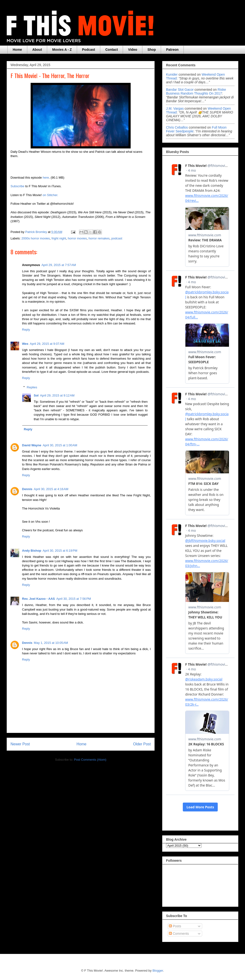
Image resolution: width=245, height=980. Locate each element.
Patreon (172, 50)
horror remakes (99, 238)
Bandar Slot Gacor (180, 90)
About (37, 50)
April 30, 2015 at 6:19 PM (60, 551)
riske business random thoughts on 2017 (196, 91)
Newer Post (20, 744)
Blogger (158, 971)
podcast (117, 238)
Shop (152, 50)
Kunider (172, 74)
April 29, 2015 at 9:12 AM (57, 395)
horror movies (77, 238)
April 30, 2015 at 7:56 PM (74, 599)
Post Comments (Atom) (90, 760)
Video (133, 50)
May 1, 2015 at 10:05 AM (51, 643)
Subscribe (17, 186)
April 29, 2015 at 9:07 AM (47, 344)
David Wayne (32, 445)
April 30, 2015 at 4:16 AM (51, 489)
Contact (111, 50)
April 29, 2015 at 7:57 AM (59, 265)
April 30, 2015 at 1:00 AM (60, 445)
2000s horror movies (36, 238)
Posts (175, 926)
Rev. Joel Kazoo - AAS (38, 599)
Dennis (27, 489)
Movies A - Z (62, 50)
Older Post (142, 744)
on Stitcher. (50, 195)
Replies (32, 387)
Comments (179, 934)
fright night (59, 238)
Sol (36, 395)
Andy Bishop (32, 551)
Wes (25, 344)
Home (17, 50)
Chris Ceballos (177, 127)
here (46, 178)
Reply (26, 330)
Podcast (89, 50)
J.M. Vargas (175, 108)
